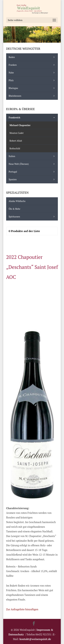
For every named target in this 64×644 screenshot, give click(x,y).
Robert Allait (16, 141)
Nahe (33, 73)
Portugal (33, 172)
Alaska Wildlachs (17, 201)
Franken (33, 65)
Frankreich (33, 117)
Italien (33, 156)
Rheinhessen (33, 96)
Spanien (33, 179)
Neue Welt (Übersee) (33, 164)
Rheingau (33, 88)
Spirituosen (33, 217)
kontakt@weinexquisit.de (35, 639)
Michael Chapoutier (20, 125)
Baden (33, 57)
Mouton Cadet (17, 133)
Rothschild (15, 148)
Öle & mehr (15, 209)
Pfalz (33, 80)
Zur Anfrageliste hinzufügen (22, 609)
